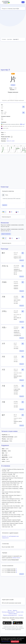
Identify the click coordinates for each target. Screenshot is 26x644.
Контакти (21, 615)
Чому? (23, 124)
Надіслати (5, 205)
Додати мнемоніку (6, 234)
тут (10, 231)
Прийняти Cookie (15, 642)
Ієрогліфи (10, 39)
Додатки (15, 610)
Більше (22, 574)
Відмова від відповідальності (10, 615)
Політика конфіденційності (8, 612)
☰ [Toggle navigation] (23, 2)
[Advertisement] (12, 24)
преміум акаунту (16, 558)
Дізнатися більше (6, 642)
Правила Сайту (20, 612)
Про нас (10, 610)
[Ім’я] (14, 195)
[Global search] (13, 9)
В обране (13, 85)
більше (22, 260)
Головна (4, 39)
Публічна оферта (13, 614)
